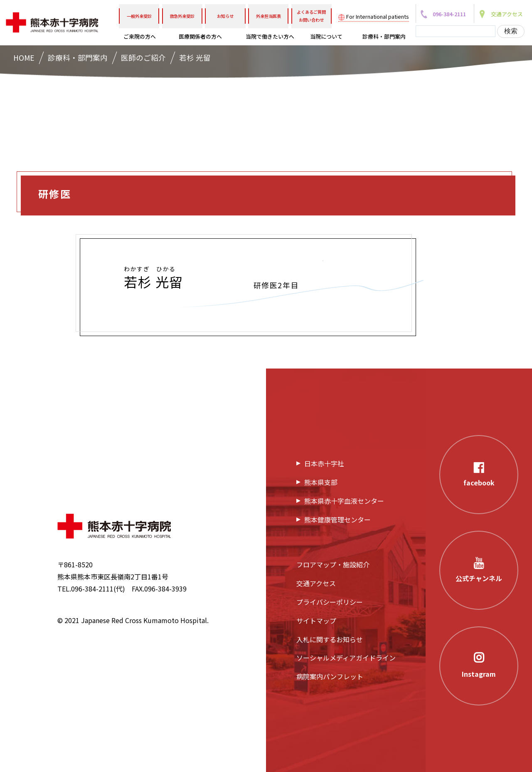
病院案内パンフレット (330, 676)
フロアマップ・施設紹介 (333, 564)
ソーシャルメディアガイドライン (346, 658)
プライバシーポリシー (330, 602)
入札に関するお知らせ (330, 639)
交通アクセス (316, 583)
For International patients (378, 16)
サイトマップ (316, 621)
